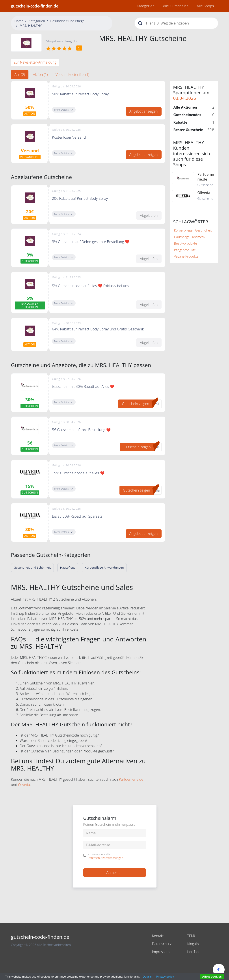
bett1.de (194, 952)
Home (19, 21)
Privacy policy (165, 977)
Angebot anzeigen (144, 111)
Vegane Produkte (186, 256)
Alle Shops (205, 6)
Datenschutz (162, 944)
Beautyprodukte (186, 243)
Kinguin (193, 944)
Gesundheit (203, 230)
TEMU (192, 936)
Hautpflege (182, 237)
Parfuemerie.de (131, 779)
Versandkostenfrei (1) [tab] (72, 75)
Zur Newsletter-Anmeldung (35, 62)
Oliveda (24, 785)
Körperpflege (183, 230)
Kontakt (158, 936)
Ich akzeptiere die (105, 856)
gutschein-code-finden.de (35, 6)
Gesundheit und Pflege (67, 21)
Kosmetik (199, 237)
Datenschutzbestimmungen (105, 858)
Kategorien (146, 6)
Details (147, 977)
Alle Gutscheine (176, 6)
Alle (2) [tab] (20, 75)
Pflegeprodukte (185, 250)
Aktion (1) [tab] (40, 75)
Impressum (161, 952)
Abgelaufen (149, 215)
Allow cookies (212, 977)
